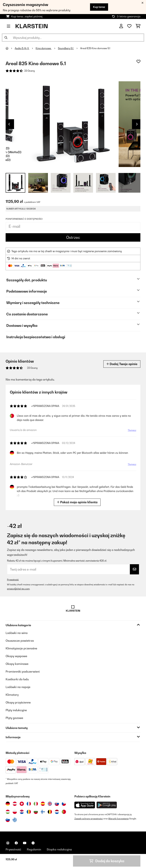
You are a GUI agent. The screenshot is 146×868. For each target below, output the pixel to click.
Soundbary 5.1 (66, 48)
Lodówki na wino (17, 633)
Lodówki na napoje (18, 687)
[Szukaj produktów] (73, 38)
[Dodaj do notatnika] (138, 61)
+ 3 (129, 183)
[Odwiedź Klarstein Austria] (15, 804)
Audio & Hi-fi (22, 48)
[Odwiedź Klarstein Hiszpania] (43, 804)
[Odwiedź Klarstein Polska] (15, 812)
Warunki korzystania (118, 819)
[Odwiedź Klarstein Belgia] (50, 812)
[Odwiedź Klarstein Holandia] (57, 812)
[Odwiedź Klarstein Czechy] (64, 804)
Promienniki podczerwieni (23, 672)
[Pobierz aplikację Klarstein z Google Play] (107, 805)
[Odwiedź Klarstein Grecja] (15, 820)
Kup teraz (99, 7)
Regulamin (34, 849)
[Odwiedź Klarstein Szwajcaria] (22, 804)
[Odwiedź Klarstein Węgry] (8, 812)
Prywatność (13, 580)
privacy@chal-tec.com (18, 589)
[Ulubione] (129, 26)
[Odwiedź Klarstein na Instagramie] (8, 843)
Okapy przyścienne (18, 702)
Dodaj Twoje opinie (122, 364)
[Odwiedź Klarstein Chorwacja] (22, 812)
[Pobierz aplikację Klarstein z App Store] (85, 805)
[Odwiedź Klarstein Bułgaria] (36, 812)
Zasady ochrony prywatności (89, 819)
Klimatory (12, 695)
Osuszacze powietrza (20, 641)
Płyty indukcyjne (16, 710)
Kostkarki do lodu (17, 679)
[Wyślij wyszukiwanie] (6, 38)
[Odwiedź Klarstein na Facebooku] (16, 843)
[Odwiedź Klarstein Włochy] (36, 804)
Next (137, 124)
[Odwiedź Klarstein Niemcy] (8, 804)
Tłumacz (132, 430)
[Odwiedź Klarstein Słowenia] (8, 820)
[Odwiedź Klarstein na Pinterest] (33, 843)
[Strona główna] (10, 48)
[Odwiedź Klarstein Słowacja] (57, 804)
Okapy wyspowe (16, 656)
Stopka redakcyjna (59, 849)
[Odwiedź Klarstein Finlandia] (43, 812)
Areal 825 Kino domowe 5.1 (95, 48)
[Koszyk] (138, 26)
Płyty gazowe (14, 718)
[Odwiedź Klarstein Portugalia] (64, 812)
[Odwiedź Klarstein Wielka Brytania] (50, 804)
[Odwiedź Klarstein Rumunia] (29, 812)
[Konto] (121, 26)
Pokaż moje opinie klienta (77, 502)
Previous (9, 124)
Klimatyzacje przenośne (21, 648)
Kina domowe (44, 48)
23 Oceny (29, 71)
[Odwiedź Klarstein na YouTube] (25, 843)
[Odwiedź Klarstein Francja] (29, 804)
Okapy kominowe (17, 664)
